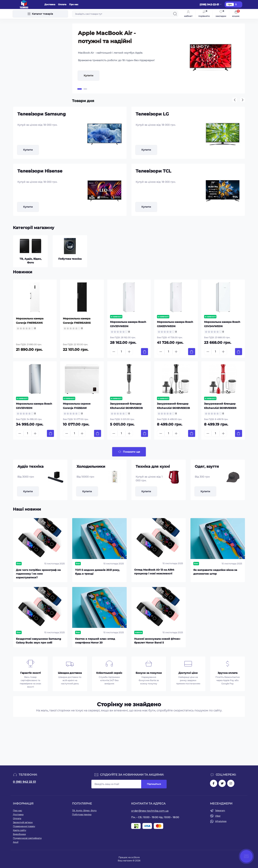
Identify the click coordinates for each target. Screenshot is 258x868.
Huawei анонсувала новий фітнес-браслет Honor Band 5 (157, 641)
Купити (89, 76)
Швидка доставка (70, 673)
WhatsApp (221, 821)
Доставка (50, 4)
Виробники (19, 834)
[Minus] (114, 352)
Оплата (62, 4)
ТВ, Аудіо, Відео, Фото (84, 811)
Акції (16, 842)
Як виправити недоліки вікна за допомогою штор (215, 572)
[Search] (175, 14)
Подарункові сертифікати (27, 838)
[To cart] (144, 352)
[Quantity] (121, 352)
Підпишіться (154, 784)
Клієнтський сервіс (109, 673)
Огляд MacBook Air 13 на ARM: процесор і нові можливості (154, 572)
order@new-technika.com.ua (150, 811)
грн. (230, 4)
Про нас (74, 4)
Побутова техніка (82, 814)
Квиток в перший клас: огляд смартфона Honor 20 (95, 641)
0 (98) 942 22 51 (24, 782)
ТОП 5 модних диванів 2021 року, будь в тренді (97, 572)
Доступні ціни (188, 673)
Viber (218, 816)
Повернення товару (24, 826)
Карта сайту (20, 830)
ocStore (135, 857)
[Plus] (129, 352)
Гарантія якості (30, 673)
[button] (80, 89)
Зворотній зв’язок (23, 822)
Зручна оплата (228, 673)
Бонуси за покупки (149, 673)
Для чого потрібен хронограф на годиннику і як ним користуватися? (38, 574)
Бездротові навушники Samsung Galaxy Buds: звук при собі (39, 641)
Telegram (220, 811)
